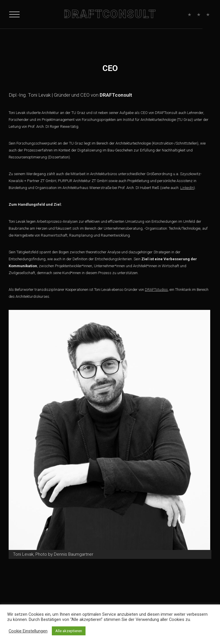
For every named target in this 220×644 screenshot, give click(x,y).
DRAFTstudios (156, 290)
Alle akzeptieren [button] (69, 631)
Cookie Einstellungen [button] (28, 631)
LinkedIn (187, 188)
